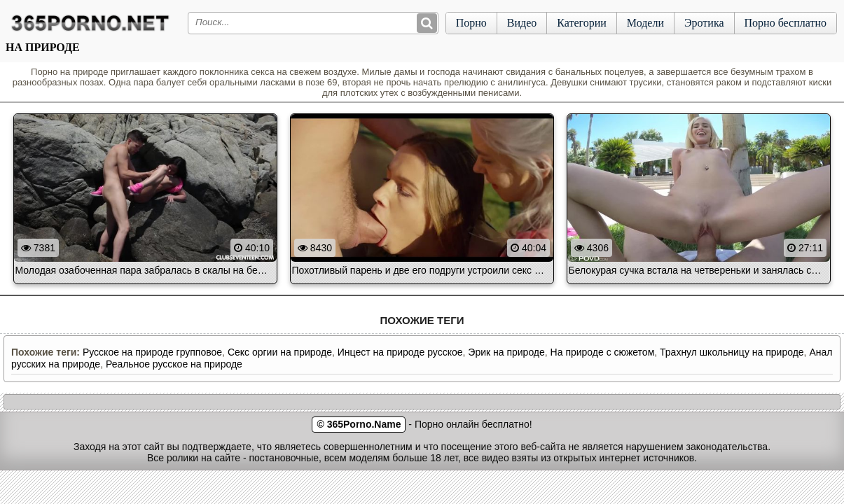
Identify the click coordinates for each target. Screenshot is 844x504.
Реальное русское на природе (174, 364)
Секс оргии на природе (280, 352)
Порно (471, 23)
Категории (582, 23)
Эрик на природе (506, 352)
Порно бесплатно (786, 23)
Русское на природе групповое (152, 352)
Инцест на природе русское (400, 352)
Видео (522, 23)
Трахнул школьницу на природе (732, 352)
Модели (645, 23)
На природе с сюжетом (603, 352)
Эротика (704, 23)
